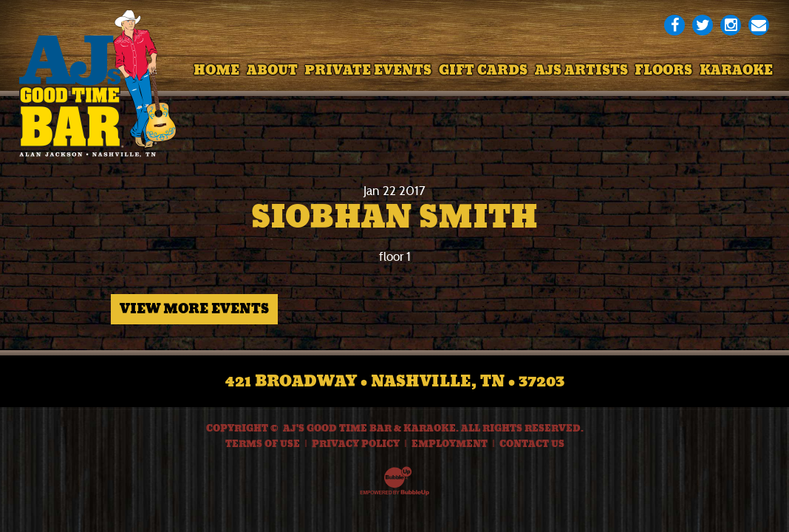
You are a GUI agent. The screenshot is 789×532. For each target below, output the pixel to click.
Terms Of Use (263, 444)
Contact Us (532, 444)
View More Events (194, 309)
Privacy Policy (356, 444)
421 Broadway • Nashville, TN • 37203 (395, 381)
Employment (450, 444)
